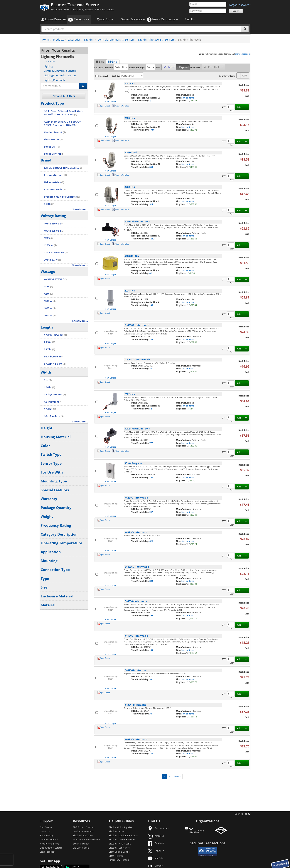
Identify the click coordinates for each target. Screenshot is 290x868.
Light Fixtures (116, 856)
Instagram (156, 836)
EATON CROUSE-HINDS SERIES (63, 168)
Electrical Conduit (123, 836)
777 (151, 443)
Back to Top (242, 814)
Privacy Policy (46, 836)
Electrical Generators (119, 848)
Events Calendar (81, 844)
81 (151, 273)
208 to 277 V (52, 260)
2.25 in (49, 342)
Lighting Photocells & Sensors (156, 40)
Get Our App (50, 861)
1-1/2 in (50, 409)
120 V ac (50, 245)
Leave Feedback (47, 852)
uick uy (105, 20)
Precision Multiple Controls (62, 197)
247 (151, 512)
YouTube (156, 858)
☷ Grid (113, 61)
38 (151, 714)
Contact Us (45, 832)
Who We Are (46, 828)
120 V (49, 238)
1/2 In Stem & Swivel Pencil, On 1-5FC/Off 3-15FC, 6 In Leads (64, 113)
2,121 (152, 100)
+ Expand (183, 67)
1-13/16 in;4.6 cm (55, 335)
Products (59, 40)
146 (151, 305)
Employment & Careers (51, 848)
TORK (49, 204)
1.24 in (49, 387)
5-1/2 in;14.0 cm (55, 364)
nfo (165, 20)
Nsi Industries (54, 182)
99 (151, 679)
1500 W (50, 301)
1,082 (152, 239)
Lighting (89, 40)
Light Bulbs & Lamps (119, 852)
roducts (81, 20)
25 (151, 368)
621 (151, 541)
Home (46, 40)
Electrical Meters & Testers (122, 840)
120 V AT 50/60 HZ (56, 253)
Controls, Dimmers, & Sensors (116, 40)
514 (151, 204)
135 (151, 650)
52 (151, 409)
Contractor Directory (83, 832)
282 (151, 581)
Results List (213, 67)
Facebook (156, 844)
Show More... (80, 209)
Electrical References (83, 836)
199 (151, 615)
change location (242, 54)
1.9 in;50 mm (53, 402)
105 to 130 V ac (54, 224)
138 (151, 753)
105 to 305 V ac (54, 231)
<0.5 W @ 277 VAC (56, 279)
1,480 (152, 130)
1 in (48, 380)
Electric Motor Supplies (120, 828)
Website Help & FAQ (49, 844)
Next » (177, 776)
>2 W (48, 294)
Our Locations (158, 829)
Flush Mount (53, 140)
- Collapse (169, 67)
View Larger (110, 102)
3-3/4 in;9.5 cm (54, 357)
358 (151, 167)
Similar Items (188, 98)
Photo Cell (52, 147)
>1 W (48, 287)
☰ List (100, 61)
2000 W (50, 315)
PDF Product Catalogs (84, 828)
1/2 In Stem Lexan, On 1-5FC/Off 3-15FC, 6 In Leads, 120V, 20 (63, 123)
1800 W (50, 308)
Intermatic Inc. (55, 175)
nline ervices (133, 20)
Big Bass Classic (81, 848)
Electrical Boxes (117, 832)
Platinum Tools (55, 190)
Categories (74, 40)
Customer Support (49, 840)
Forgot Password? (240, 5)
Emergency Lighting (119, 860)
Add (239, 107)
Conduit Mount (55, 132)
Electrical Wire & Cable (120, 844)
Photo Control (54, 154)
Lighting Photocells (54, 80)
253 (151, 477)
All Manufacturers (87, 840)
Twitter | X (156, 851)
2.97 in (49, 349)
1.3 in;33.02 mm (55, 395)
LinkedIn (156, 866)
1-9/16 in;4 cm (54, 416)
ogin (55, 20)
